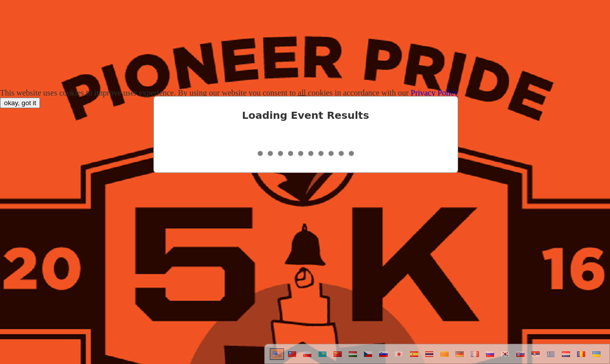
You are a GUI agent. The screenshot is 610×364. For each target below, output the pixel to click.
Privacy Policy (434, 93)
